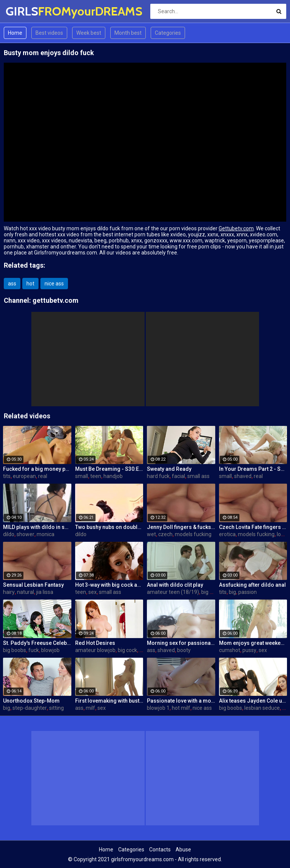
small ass (198, 476)
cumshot (230, 650)
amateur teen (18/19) (173, 592)
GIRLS (25, 11)
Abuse (183, 849)
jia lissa (45, 592)
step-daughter (30, 708)
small (82, 476)
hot (30, 284)
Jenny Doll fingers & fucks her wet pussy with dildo (181, 527)
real (43, 476)
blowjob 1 (158, 708)
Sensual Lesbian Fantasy (33, 585)
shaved (243, 476)
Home (15, 33)
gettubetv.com (56, 300)
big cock (211, 592)
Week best (89, 33)
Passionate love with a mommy (181, 701)
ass (12, 284)
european (24, 476)
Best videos (49, 33)
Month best (128, 33)
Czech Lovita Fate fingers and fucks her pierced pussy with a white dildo (253, 527)
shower (25, 534)
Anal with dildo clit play (175, 585)
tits (7, 476)
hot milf (181, 708)
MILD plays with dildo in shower (37, 527)
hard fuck (158, 476)
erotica (227, 534)
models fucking (193, 534)
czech (165, 534)
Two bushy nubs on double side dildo (109, 527)
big (232, 592)
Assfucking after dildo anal (252, 585)
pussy (249, 650)
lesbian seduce (262, 708)
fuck (34, 650)
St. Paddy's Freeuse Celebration (37, 643)
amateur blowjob (95, 650)
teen (96, 476)
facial (178, 476)
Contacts (160, 849)
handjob (113, 476)
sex (93, 592)
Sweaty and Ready (169, 469)
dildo (9, 534)
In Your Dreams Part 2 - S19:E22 (253, 469)
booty (184, 650)
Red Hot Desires (95, 643)
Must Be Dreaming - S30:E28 (109, 469)
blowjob (50, 650)
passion (248, 592)
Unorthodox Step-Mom (31, 701)
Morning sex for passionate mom (181, 643)
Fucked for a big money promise (37, 469)
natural (25, 592)
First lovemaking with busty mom (109, 701)
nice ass (54, 284)
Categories (168, 33)
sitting (56, 708)
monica (46, 534)
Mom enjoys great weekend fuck (253, 643)
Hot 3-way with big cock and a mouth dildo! (109, 585)
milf (90, 708)
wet (151, 534)
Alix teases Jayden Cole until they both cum (253, 701)
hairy (9, 592)
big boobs (15, 650)
